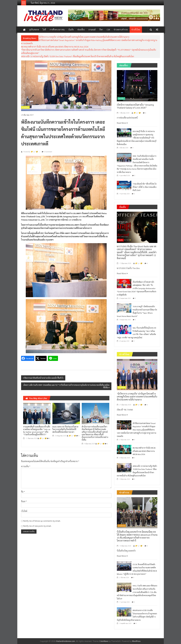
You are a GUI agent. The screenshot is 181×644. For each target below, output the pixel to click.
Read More (122, 123)
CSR (108, 30)
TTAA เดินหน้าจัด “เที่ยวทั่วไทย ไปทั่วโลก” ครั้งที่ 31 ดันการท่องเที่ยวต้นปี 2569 (145, 187)
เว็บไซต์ (24, 511)
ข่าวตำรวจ (122, 526)
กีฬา (101, 30)
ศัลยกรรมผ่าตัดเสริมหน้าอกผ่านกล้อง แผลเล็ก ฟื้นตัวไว (44, 378)
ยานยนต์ (92, 30)
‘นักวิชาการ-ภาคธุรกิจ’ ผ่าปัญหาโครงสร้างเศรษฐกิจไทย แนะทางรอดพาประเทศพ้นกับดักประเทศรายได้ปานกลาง (84, 37)
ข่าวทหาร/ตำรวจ (121, 30)
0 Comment (47, 152)
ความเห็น (26, 466)
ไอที (44, 30)
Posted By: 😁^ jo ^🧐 (31, 152)
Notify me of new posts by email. (37, 526)
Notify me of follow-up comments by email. (42, 521)
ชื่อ (23, 492)
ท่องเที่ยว (81, 30)
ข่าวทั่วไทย (136, 30)
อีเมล (24, 501)
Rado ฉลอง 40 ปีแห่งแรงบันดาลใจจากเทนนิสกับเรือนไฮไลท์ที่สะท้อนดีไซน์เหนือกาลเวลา (65, 429)
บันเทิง (71, 30)
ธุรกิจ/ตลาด (34, 30)
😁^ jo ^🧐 (43, 438)
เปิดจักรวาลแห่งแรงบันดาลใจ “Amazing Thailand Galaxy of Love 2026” (135, 106)
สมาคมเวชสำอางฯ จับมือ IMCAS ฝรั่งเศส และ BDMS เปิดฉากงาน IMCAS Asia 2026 (55, 47)
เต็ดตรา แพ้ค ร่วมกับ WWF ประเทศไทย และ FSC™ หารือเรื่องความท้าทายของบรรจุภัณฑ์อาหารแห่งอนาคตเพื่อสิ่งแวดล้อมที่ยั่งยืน (66, 386)
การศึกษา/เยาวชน (57, 30)
